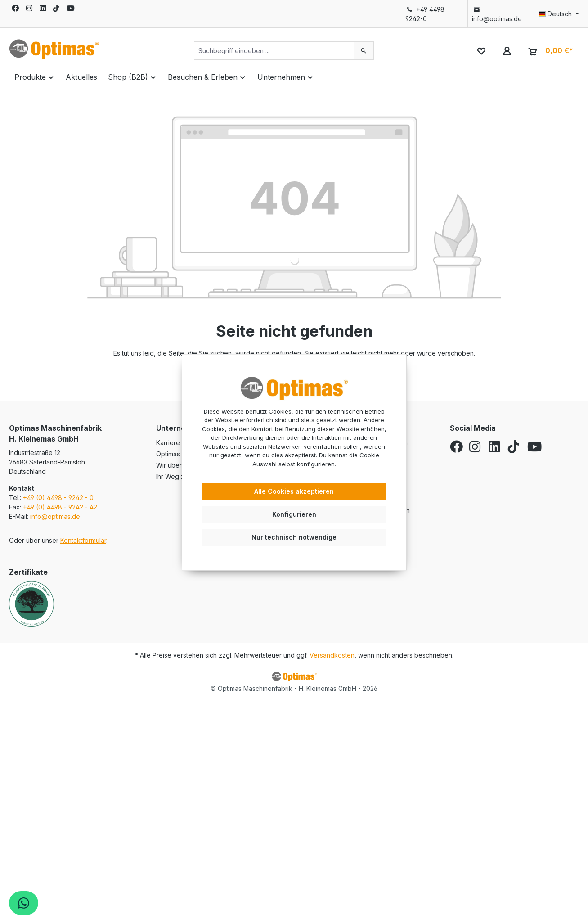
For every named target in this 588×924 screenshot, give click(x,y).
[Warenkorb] (550, 51)
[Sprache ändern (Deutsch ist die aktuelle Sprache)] (556, 14)
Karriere (168, 443)
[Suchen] (364, 51)
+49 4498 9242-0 (425, 14)
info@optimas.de (497, 14)
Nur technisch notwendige (294, 537)
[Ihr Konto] (507, 51)
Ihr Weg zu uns (178, 476)
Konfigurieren (294, 514)
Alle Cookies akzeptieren (294, 492)
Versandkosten (332, 655)
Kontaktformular (83, 540)
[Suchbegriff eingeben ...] (274, 51)
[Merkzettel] (481, 51)
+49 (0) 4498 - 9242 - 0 (58, 498)
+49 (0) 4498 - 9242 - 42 (60, 507)
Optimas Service (180, 454)
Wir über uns (175, 465)
